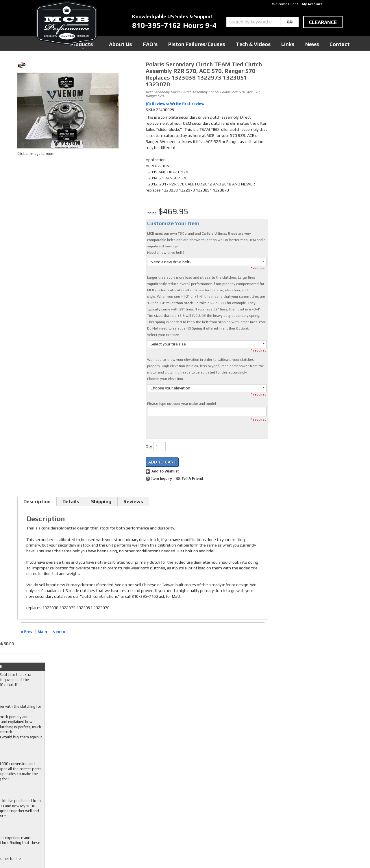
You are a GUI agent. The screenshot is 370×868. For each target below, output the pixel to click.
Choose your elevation (165, 379)
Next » (59, 632)
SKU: (151, 110)
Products (158, 43)
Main (42, 632)
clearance (323, 22)
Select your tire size (163, 335)
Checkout (282, 66)
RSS (140, 804)
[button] (262, 22)
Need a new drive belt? (166, 253)
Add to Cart (162, 462)
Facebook (145, 788)
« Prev (27, 632)
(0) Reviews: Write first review (175, 104)
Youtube (144, 799)
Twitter (143, 793)
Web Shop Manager (240, 854)
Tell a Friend (192, 479)
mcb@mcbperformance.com (301, 825)
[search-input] (253, 22)
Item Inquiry (162, 479)
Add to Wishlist (165, 471)
